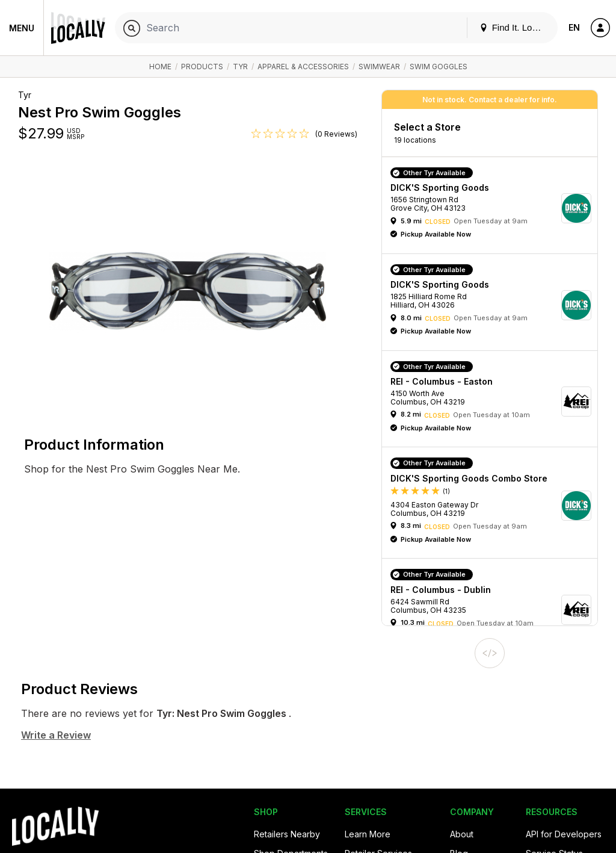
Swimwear (379, 67)
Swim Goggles (439, 67)
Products (202, 67)
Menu (22, 28)
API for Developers (564, 834)
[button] (494, 208)
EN (574, 27)
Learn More (368, 834)
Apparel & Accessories (303, 67)
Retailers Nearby (287, 834)
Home (160, 67)
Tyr (240, 67)
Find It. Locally (515, 27)
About (462, 834)
